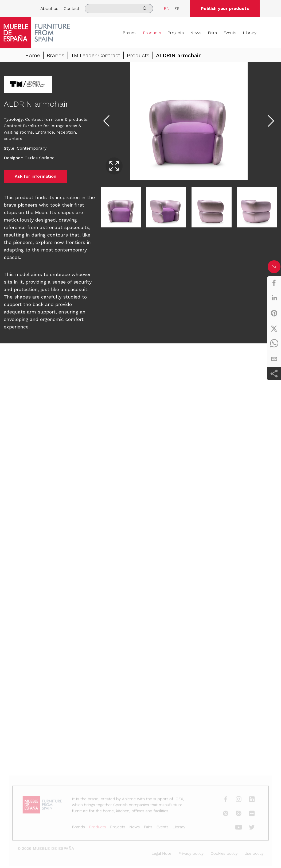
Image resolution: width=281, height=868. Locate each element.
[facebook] (274, 283)
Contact (71, 8)
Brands (130, 33)
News (196, 33)
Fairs (212, 33)
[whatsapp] (274, 344)
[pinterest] (274, 313)
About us (49, 8)
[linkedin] (274, 298)
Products (152, 33)
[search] (119, 9)
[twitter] (274, 328)
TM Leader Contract (96, 55)
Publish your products (225, 8)
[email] (274, 359)
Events (230, 33)
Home (33, 55)
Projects (176, 33)
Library (250, 33)
